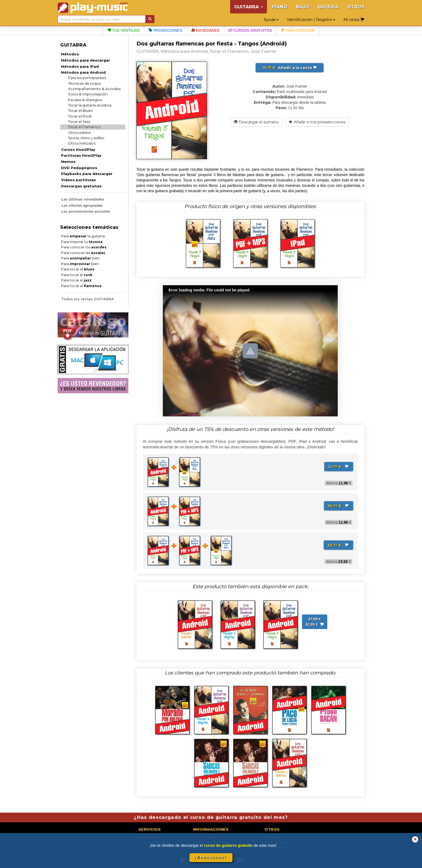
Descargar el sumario (256, 122)
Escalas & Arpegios (85, 100)
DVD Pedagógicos (79, 168)
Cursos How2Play (78, 149)
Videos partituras (78, 180)
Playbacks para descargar (87, 174)
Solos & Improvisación (88, 94)
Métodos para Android (83, 72)
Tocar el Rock (80, 116)
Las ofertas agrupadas (82, 205)
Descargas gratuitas (81, 186)
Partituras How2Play (81, 155)
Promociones (165, 30)
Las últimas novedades (82, 199)
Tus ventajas (124, 30)
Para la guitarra (83, 236)
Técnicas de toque (85, 83)
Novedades (205, 30)
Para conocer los (84, 247)
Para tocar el (78, 269)
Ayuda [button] (271, 20)
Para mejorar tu (82, 242)
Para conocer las (83, 253)
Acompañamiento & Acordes (94, 89)
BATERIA (328, 7)
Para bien (80, 258)
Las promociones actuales (85, 211)
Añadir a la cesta (290, 68)
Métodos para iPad (80, 66)
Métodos (70, 54)
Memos (68, 162)
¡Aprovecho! (211, 858)
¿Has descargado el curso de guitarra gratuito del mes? (211, 817)
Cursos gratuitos (250, 30)
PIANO (279, 7)
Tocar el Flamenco (84, 127)
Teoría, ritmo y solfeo (86, 138)
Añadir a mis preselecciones (317, 122)
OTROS (356, 7)
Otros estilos (79, 133)
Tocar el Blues (80, 110)
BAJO (303, 7)
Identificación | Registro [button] (311, 20)
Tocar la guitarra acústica (90, 105)
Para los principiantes (87, 78)
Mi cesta (354, 20)
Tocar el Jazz (79, 122)
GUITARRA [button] (249, 7)
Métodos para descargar (86, 60)
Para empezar (298, 30)
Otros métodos (82, 143)
